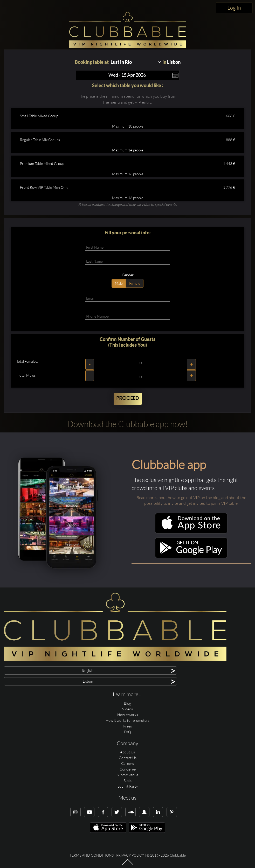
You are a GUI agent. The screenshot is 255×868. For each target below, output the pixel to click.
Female (135, 283)
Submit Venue (127, 775)
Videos (127, 709)
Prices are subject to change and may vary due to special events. (127, 204)
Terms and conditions (92, 855)
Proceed (128, 398)
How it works (128, 715)
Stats (128, 780)
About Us (127, 752)
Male (119, 283)
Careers (127, 763)
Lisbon (174, 62)
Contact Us (128, 758)
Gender (128, 275)
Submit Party (128, 786)
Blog (127, 703)
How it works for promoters (127, 720)
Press (127, 726)
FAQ (127, 732)
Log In (234, 8)
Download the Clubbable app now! (127, 424)
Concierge (128, 769)
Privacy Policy (130, 855)
